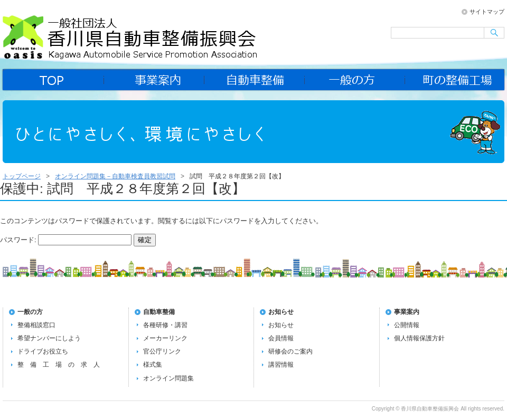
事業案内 (154, 80)
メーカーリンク (165, 338)
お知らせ (281, 312)
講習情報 (281, 365)
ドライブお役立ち (43, 351)
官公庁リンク (162, 351)
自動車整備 (255, 80)
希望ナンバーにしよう (49, 338)
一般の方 (355, 80)
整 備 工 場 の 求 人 (59, 365)
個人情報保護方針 (419, 338)
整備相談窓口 (36, 325)
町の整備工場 (455, 80)
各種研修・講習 (165, 325)
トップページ (22, 176)
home (53, 80)
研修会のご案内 (290, 351)
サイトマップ (487, 12)
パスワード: (66, 240)
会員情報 (281, 338)
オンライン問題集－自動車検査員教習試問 (115, 176)
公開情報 (407, 325)
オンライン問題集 (168, 378)
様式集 (153, 365)
